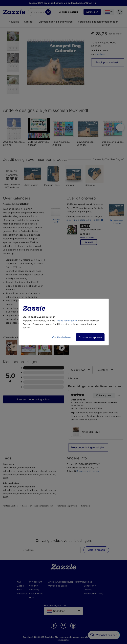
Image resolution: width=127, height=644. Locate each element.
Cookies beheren (62, 337)
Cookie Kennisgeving (67, 321)
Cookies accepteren (90, 337)
